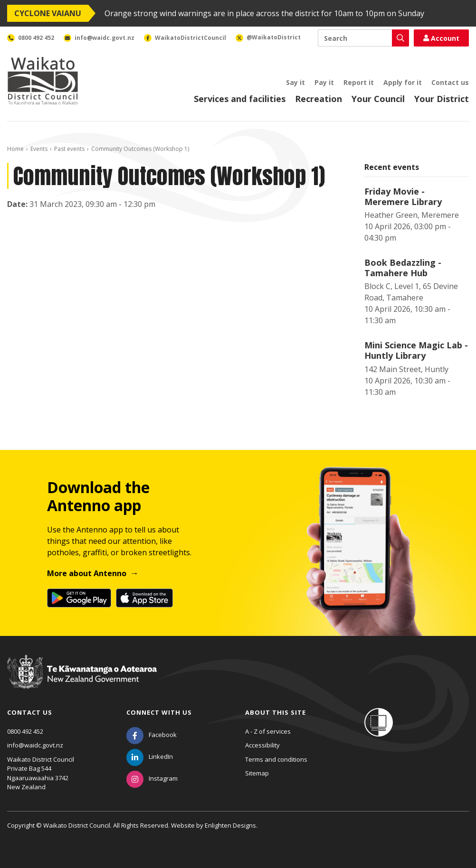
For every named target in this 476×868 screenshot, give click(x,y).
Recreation (319, 99)
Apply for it (403, 82)
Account (441, 38)
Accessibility (262, 745)
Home (15, 149)
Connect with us (159, 712)
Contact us (450, 82)
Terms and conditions (276, 759)
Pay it (324, 82)
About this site (276, 712)
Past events (69, 149)
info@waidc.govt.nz (35, 745)
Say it (295, 82)
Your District (442, 99)
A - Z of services (268, 731)
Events (39, 149)
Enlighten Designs (230, 825)
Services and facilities (240, 99)
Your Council (378, 99)
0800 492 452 (25, 731)
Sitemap (257, 773)
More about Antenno (87, 573)
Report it (359, 82)
